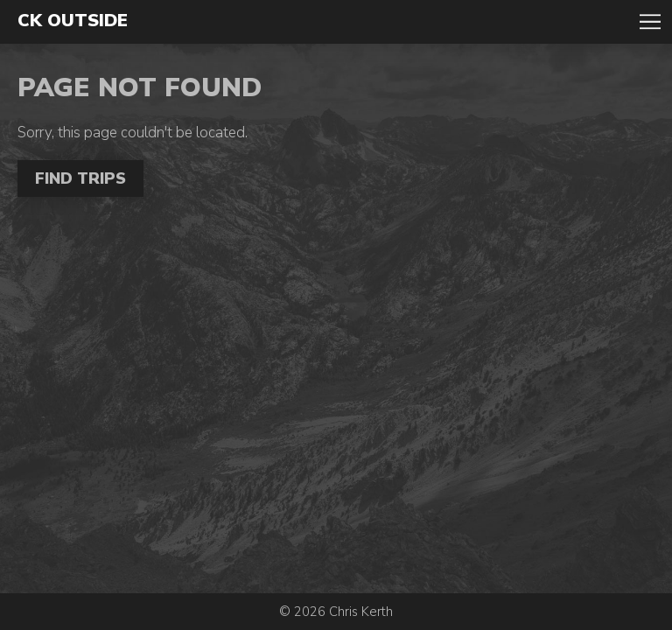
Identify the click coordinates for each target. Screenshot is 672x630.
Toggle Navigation (650, 22)
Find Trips (80, 178)
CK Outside (73, 21)
